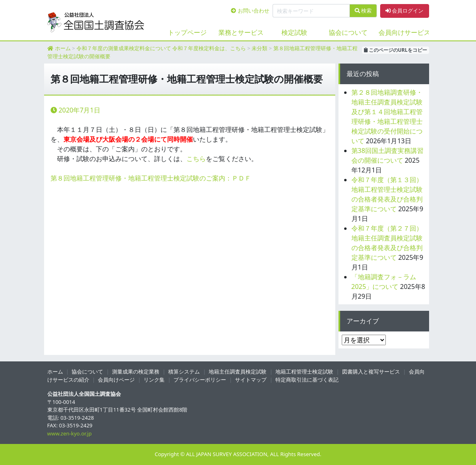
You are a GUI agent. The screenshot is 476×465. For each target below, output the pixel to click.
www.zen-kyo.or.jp (70, 433)
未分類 (259, 48)
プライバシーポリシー (200, 380)
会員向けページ (116, 380)
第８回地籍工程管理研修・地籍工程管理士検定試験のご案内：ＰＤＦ (151, 178)
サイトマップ (251, 380)
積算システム (184, 372)
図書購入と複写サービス (371, 372)
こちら (196, 159)
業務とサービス (241, 32)
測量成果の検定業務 (136, 372)
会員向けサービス (402, 32)
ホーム (63, 48)
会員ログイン (404, 11)
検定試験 (294, 32)
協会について (348, 32)
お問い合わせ (250, 11)
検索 (363, 11)
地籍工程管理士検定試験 (304, 372)
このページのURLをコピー (396, 50)
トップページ (187, 32)
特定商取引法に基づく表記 (307, 380)
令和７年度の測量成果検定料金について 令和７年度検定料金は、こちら (161, 48)
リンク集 (154, 380)
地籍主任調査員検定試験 (238, 372)
